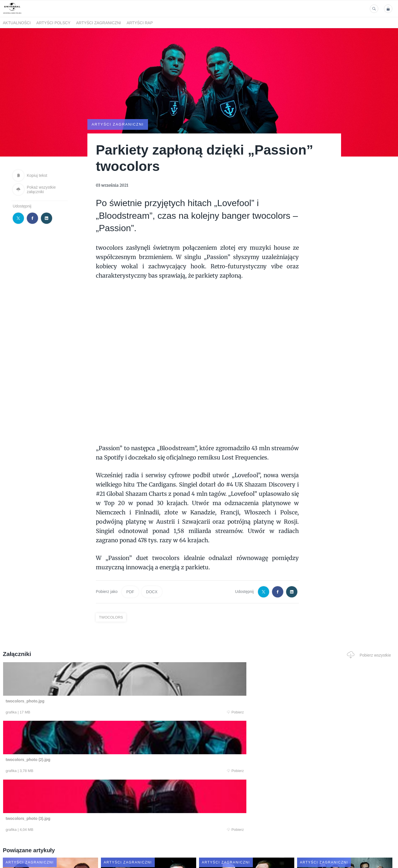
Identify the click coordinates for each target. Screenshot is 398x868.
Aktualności (17, 23)
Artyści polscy (53, 23)
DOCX (152, 592)
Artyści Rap (140, 23)
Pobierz (86, 713)
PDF (130, 592)
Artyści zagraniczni (99, 23)
